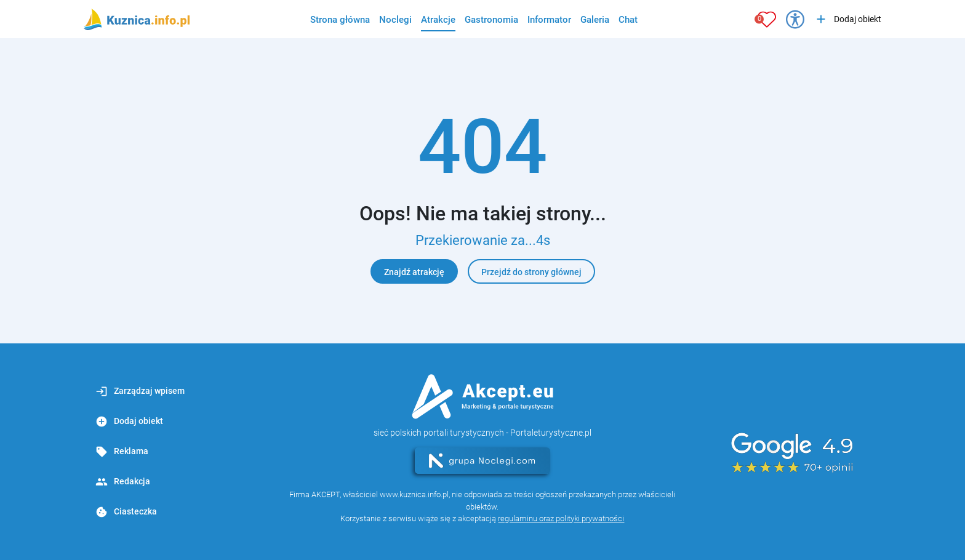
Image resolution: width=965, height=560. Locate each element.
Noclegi (395, 20)
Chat (628, 20)
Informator (549, 20)
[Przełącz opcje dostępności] (795, 19)
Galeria (595, 20)
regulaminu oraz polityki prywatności (561, 518)
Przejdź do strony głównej (531, 272)
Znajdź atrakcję (414, 272)
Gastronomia (491, 20)
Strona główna (340, 20)
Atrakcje (438, 20)
